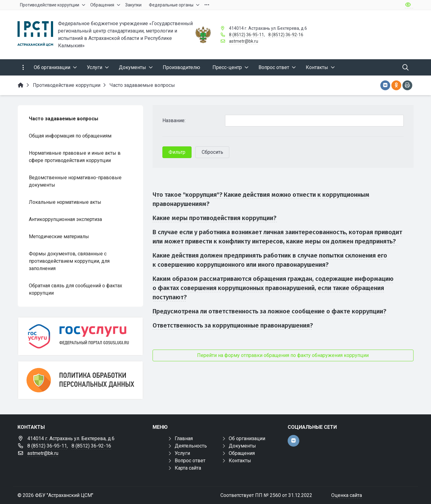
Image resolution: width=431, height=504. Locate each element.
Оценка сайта (347, 495)
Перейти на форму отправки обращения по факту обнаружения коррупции (283, 355)
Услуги (182, 453)
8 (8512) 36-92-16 (286, 35)
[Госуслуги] (80, 336)
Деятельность (191, 446)
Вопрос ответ (190, 461)
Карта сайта (188, 468)
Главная (184, 438)
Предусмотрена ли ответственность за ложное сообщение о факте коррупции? (269, 311)
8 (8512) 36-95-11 (247, 35)
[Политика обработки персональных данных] (80, 380)
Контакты (240, 461)
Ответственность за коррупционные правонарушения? (233, 325)
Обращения (242, 453)
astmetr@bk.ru (244, 41)
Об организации (247, 438)
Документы (242, 446)
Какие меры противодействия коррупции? (215, 218)
